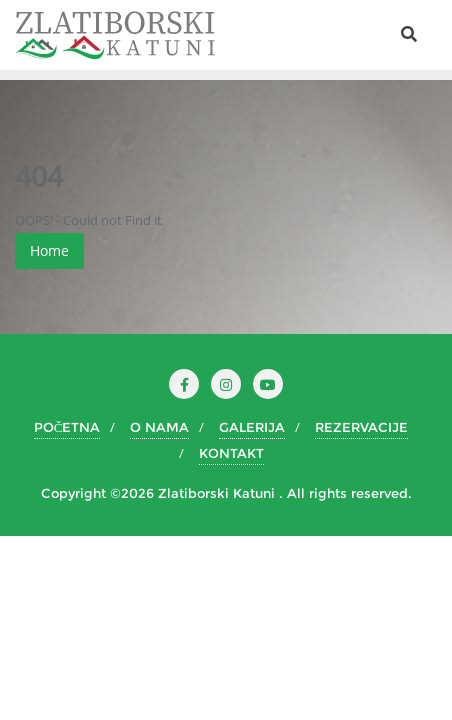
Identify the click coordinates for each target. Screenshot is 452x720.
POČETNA (67, 427)
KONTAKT (231, 453)
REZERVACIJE (361, 427)
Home (49, 250)
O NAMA (159, 427)
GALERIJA (252, 427)
